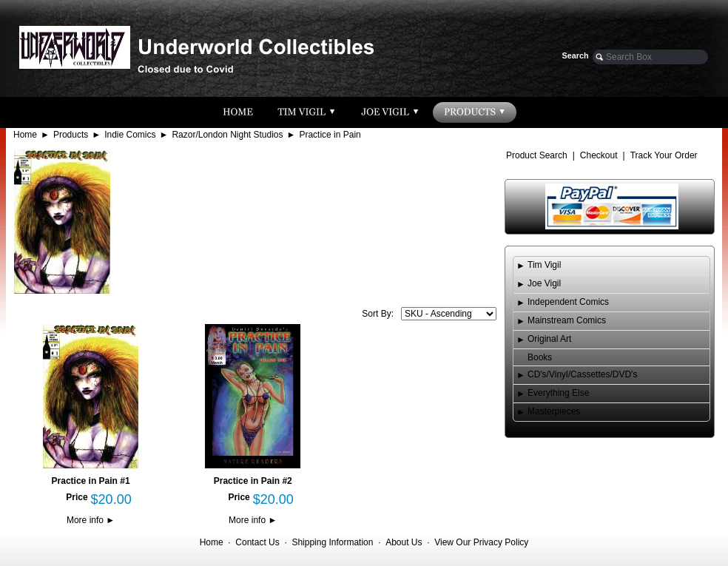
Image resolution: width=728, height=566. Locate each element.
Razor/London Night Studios (227, 135)
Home (25, 135)
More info (91, 520)
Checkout (599, 155)
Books (540, 357)
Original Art (549, 339)
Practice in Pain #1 (91, 481)
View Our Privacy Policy (481, 542)
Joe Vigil (544, 283)
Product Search (537, 155)
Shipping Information (332, 542)
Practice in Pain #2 (253, 481)
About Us (404, 542)
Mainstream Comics (567, 320)
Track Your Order (664, 155)
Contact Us (257, 542)
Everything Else (558, 393)
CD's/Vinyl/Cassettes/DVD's (582, 374)
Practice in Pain (330, 135)
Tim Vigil (544, 265)
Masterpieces (554, 411)
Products (71, 135)
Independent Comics (568, 302)
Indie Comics (130, 135)
